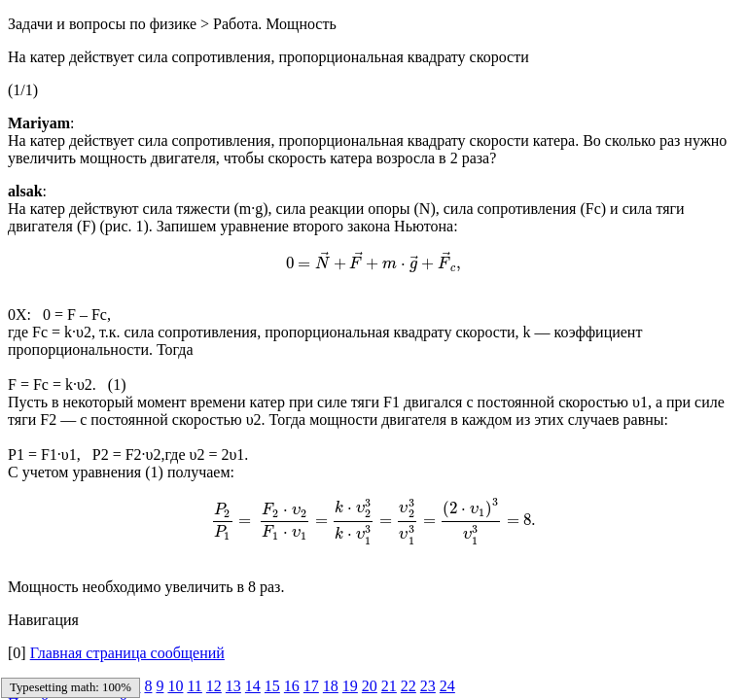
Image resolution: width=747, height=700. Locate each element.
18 (331, 686)
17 (311, 686)
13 (233, 686)
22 (409, 686)
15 (272, 686)
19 (350, 686)
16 (292, 686)
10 (175, 686)
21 (389, 686)
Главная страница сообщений (127, 653)
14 (253, 686)
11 (194, 686)
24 (447, 686)
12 (214, 686)
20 (370, 686)
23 (428, 686)
